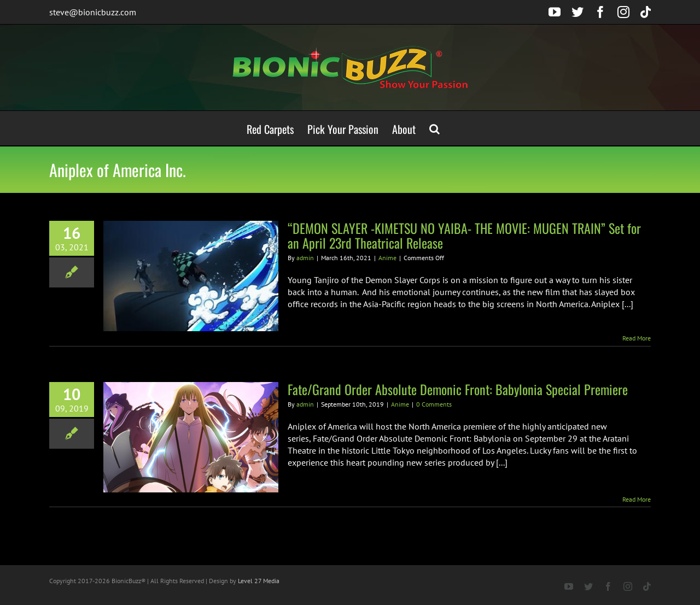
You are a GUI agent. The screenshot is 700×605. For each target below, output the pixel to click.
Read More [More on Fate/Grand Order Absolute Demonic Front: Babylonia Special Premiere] (637, 499)
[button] (434, 128)
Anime (387, 258)
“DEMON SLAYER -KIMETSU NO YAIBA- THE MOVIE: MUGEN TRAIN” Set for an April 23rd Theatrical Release (464, 235)
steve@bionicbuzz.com (93, 12)
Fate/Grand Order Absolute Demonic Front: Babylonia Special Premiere (458, 389)
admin (305, 258)
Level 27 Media (259, 581)
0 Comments (434, 404)
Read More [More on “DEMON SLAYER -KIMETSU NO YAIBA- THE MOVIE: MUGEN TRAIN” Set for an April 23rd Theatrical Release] (637, 338)
